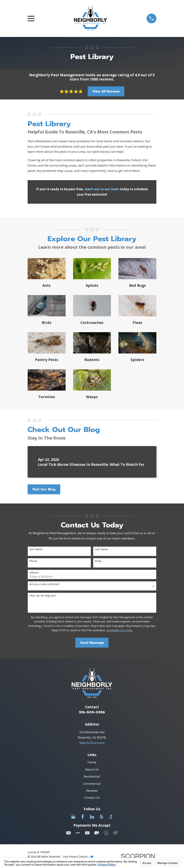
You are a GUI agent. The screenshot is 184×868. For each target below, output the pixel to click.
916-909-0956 (92, 712)
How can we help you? (43, 596)
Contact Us (92, 798)
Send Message (92, 643)
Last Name (101, 549)
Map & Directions (92, 743)
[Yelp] (101, 817)
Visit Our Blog (44, 489)
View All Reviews (106, 91)
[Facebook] (83, 817)
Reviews (92, 791)
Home (92, 762)
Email (98, 561)
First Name (36, 549)
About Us (92, 769)
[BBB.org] (111, 817)
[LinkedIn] (92, 817)
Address (34, 573)
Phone (33, 561)
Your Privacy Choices (78, 857)
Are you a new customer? (44, 584)
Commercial (92, 784)
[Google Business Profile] (73, 817)
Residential (92, 776)
